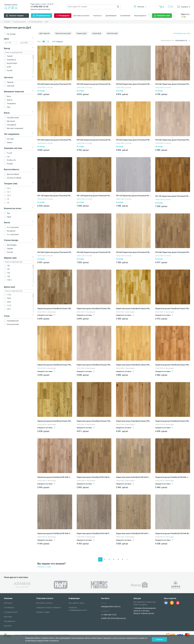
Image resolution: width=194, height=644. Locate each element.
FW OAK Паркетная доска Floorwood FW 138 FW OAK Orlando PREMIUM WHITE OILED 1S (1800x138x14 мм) (133, 252)
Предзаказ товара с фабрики (49, 608)
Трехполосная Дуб (63, 33)
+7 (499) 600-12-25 (39, 7)
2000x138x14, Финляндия (125, 425)
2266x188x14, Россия (163, 256)
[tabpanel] (55, 63)
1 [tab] (54, 82)
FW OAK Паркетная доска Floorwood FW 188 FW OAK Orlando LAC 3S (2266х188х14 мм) (55, 84)
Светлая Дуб (112, 33)
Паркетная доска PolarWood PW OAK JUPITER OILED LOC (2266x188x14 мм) (173, 477)
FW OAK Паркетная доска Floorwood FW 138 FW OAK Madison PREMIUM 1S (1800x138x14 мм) (55, 252)
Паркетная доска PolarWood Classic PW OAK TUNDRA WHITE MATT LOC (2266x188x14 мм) (94, 365)
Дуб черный (44, 33)
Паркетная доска (19, 22)
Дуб (47, 22)
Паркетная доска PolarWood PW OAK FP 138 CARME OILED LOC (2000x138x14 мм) (133, 533)
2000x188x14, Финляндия (47, 537)
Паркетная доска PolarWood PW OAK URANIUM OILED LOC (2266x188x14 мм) (133, 477)
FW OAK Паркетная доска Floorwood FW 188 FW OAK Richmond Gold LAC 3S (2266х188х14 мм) (55, 140)
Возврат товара (43, 612)
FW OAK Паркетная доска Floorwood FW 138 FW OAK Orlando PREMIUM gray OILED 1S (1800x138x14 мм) (94, 252)
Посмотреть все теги (182, 33)
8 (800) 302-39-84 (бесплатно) (113, 618)
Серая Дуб (97, 33)
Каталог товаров (17, 16)
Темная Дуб (81, 33)
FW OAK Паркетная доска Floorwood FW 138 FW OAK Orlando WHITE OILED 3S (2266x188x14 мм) (173, 252)
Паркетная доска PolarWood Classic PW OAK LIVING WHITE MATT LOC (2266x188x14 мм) (94, 309)
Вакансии (8, 617)
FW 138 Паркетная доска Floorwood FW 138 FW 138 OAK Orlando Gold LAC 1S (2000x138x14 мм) (94, 196)
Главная (7, 22)
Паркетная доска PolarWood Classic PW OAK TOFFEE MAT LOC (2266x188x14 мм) (173, 309)
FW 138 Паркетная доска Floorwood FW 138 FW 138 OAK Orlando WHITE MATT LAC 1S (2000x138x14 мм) (133, 196)
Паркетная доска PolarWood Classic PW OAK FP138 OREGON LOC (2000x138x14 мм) (173, 421)
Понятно (159, 639)
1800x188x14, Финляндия (86, 425)
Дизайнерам (111, 16)
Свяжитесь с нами (44, 567)
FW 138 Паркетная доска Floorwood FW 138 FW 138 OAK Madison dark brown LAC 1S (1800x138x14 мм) (55, 196)
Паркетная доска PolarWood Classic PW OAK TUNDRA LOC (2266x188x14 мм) (133, 365)
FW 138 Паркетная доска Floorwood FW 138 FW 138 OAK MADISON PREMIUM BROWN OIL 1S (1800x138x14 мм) (173, 196)
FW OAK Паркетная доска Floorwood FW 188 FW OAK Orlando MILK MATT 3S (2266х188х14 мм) (133, 84)
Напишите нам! (163, 16)
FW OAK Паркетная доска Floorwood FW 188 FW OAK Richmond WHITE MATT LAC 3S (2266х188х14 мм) (173, 140)
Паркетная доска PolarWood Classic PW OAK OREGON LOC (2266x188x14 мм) (55, 365)
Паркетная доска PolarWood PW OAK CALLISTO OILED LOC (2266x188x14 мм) (55, 477)
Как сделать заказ (76, 603)
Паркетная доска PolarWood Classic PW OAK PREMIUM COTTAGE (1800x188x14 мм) (94, 421)
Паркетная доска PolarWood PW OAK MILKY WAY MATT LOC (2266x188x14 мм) (173, 533)
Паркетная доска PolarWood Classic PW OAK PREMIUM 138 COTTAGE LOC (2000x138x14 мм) (133, 421)
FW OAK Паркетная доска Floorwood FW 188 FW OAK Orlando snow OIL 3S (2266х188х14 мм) (173, 84)
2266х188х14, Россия (45, 88)
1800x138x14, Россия (45, 199)
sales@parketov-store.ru (111, 607)
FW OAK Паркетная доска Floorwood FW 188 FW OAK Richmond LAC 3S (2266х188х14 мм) (133, 140)
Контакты (97, 16)
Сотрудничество (11, 612)
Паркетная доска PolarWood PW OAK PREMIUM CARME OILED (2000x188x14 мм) (55, 533)
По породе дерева (36, 22)
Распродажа (64, 16)
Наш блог (8, 626)
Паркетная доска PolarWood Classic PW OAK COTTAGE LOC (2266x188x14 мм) (55, 421)
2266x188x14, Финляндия (47, 312)
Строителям (125, 16)
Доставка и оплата (81, 16)
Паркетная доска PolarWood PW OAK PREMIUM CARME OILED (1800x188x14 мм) (94, 533)
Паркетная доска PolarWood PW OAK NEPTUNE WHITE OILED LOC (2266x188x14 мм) (94, 477)
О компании (9, 608)
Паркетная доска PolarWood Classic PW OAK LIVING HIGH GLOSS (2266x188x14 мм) (55, 309)
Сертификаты (10, 621)
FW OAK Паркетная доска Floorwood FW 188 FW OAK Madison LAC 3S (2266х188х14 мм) (94, 84)
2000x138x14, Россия (84, 199)
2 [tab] (55, 82)
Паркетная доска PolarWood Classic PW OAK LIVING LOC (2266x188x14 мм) (133, 309)
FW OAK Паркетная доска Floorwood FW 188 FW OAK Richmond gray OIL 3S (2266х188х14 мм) (94, 140)
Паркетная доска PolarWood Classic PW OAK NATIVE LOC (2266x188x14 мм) (173, 365)
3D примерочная (43, 16)
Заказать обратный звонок (41, 9)
